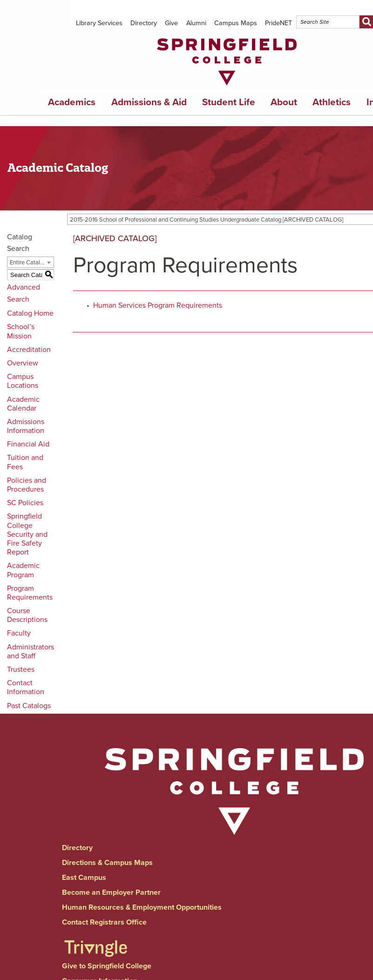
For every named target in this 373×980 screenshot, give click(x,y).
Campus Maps (236, 23)
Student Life (229, 102)
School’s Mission (21, 331)
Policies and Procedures (27, 485)
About (284, 102)
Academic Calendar (23, 404)
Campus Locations (23, 381)
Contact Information (26, 687)
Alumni (196, 23)
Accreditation (29, 350)
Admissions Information (26, 426)
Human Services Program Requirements (158, 305)
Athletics (332, 102)
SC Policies (25, 503)
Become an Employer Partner (111, 892)
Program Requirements (30, 593)
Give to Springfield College (107, 966)
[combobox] (31, 262)
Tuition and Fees (25, 462)
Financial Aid (28, 444)
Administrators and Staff (31, 652)
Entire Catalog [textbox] (28, 263)
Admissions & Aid (149, 102)
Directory (144, 23)
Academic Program (23, 570)
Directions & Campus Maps (107, 863)
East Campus (84, 878)
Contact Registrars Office (104, 922)
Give (171, 23)
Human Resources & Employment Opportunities (142, 907)
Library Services (99, 23)
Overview (23, 363)
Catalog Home (30, 313)
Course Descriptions (27, 615)
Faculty (19, 633)
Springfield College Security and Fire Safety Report (27, 534)
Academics (72, 102)
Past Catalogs (29, 706)
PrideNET (278, 23)
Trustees (21, 669)
